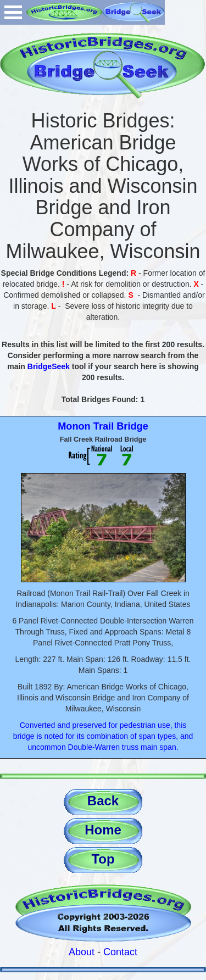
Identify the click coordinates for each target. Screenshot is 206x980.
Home (103, 830)
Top (103, 859)
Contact (120, 952)
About (82, 952)
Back (103, 801)
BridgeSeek (49, 366)
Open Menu (13, 12)
